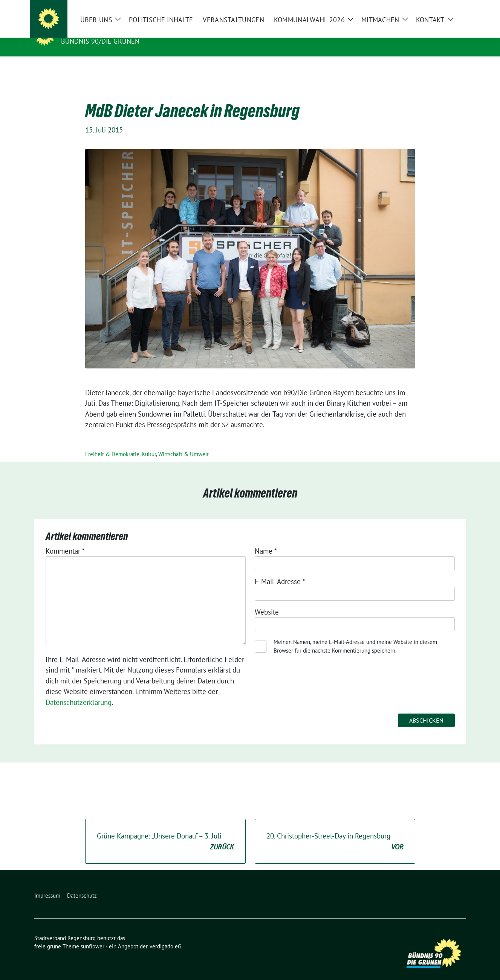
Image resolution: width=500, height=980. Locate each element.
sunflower (93, 935)
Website (267, 600)
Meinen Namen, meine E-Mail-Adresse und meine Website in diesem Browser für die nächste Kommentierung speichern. (355, 635)
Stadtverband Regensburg (116, 30)
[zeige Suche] (453, 7)
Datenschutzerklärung (79, 691)
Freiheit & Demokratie (112, 442)
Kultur (149, 442)
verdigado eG (165, 935)
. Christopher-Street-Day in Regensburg (335, 830)
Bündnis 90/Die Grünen (100, 41)
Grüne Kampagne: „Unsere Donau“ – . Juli (165, 830)
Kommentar (65, 539)
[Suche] (442, 7)
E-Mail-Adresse (280, 570)
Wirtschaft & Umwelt (183, 442)
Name (266, 539)
